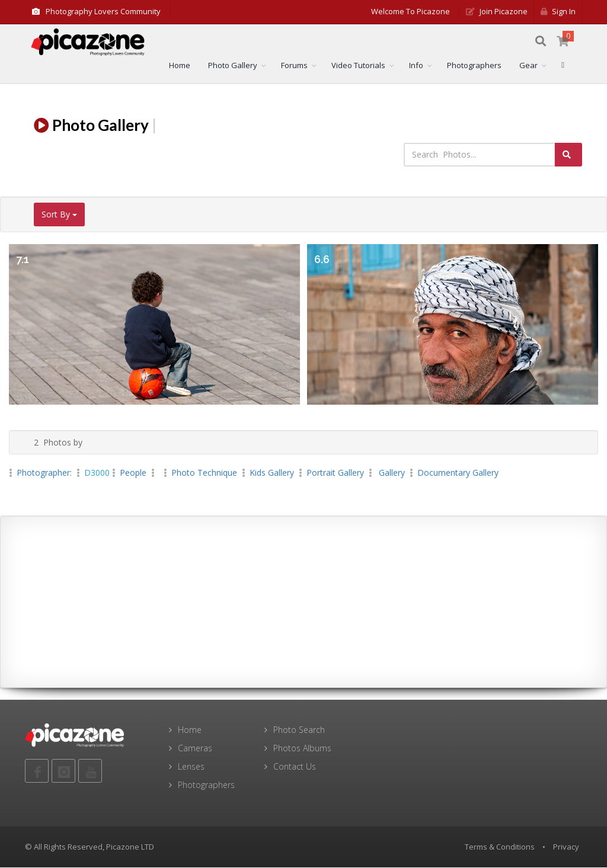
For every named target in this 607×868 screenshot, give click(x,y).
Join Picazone (497, 11)
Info (416, 66)
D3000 (97, 473)
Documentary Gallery (458, 473)
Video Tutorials (358, 66)
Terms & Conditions (500, 847)
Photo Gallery (233, 66)
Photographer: (45, 473)
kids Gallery (272, 473)
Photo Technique (204, 473)
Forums (294, 66)
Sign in (558, 11)
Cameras (195, 749)
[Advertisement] (303, 603)
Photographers (474, 66)
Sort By (59, 215)
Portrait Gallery (335, 473)
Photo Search (299, 730)
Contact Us (295, 767)
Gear (528, 66)
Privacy (566, 847)
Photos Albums (302, 749)
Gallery (391, 473)
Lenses (191, 767)
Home (180, 66)
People (133, 473)
